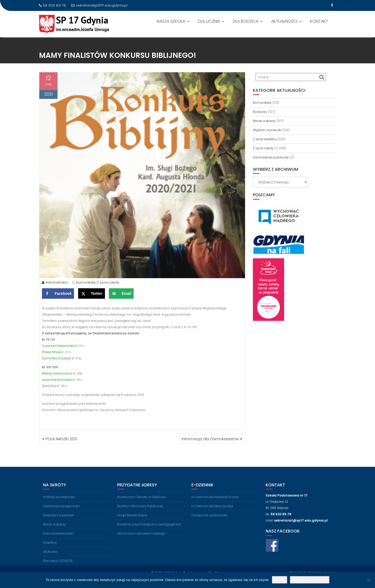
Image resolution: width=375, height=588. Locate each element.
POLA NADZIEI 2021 (61, 439)
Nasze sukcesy (264, 121)
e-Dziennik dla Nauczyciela (212, 510)
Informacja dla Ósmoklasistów (210, 439)
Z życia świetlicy (265, 139)
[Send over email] (121, 295)
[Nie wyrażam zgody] (368, 580)
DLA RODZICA (246, 21)
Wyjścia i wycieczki (267, 130)
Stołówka (50, 556)
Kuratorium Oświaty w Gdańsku (142, 501)
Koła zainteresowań (58, 538)
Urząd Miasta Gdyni (132, 519)
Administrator (55, 284)
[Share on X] (92, 295)
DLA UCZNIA (209, 21)
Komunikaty (86, 284)
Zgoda (280, 580)
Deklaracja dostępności (61, 510)
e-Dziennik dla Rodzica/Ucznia (215, 501)
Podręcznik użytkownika (210, 519)
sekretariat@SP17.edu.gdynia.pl (99, 5)
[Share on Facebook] (58, 295)
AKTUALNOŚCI (284, 21)
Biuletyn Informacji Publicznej (140, 510)
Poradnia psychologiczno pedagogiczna (149, 528)
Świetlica (50, 547)
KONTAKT (319, 21)
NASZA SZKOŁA (171, 21)
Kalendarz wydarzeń (59, 519)
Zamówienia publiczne (271, 157)
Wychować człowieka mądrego (141, 538)
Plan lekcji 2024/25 (58, 565)
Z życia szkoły (108, 284)
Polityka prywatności (59, 501)
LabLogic (329, 572)
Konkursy (260, 112)
